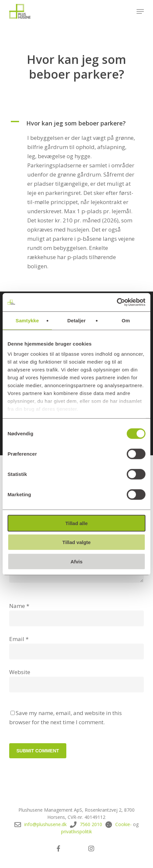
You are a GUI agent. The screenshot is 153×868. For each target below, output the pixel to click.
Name (19, 606)
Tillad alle (76, 523)
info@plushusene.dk (45, 824)
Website (20, 672)
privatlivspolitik (76, 831)
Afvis (77, 561)
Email (19, 639)
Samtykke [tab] (27, 320)
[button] (140, 11)
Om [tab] (126, 320)
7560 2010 (91, 824)
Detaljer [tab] (76, 320)
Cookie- (123, 824)
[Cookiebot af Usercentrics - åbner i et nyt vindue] (117, 302)
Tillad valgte (76, 542)
